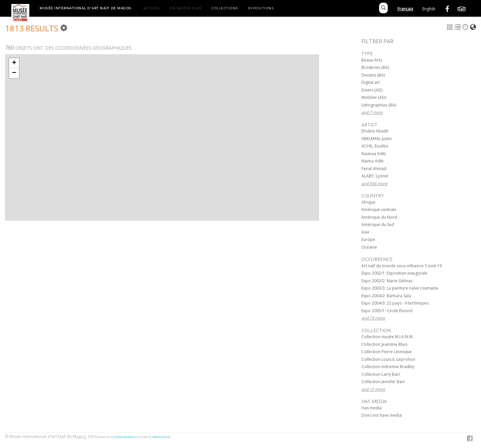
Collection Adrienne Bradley (388, 367)
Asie (365, 232)
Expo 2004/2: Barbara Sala (386, 296)
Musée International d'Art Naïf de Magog (86, 8)
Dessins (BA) (373, 75)
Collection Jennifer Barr (383, 382)
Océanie (369, 247)
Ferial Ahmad (374, 169)
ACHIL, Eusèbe (375, 146)
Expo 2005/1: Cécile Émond (387, 311)
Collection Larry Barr (381, 374)
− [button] (14, 73)
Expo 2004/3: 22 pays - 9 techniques (395, 303)
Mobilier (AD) (374, 97)
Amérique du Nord (379, 217)
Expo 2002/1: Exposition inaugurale (394, 273)
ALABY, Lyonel (375, 176)
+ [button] (14, 63)
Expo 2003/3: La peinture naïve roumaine (400, 288)
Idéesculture (161, 437)
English (429, 9)
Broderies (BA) (375, 67)
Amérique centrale (379, 210)
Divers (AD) (372, 90)
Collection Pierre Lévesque (387, 352)
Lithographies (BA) (379, 105)
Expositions (261, 8)
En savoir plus (186, 8)
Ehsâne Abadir (375, 131)
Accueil (152, 8)
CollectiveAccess (126, 437)
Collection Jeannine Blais (384, 344)
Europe (368, 239)
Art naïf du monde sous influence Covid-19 (402, 266)
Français (405, 9)
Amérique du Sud (378, 224)
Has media (372, 408)
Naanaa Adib (374, 154)
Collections (225, 8)
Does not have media (382, 415)
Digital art (371, 82)
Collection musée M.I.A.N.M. (387, 337)
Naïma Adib (373, 161)
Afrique (368, 202)
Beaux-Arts (372, 60)
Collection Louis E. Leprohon (388, 359)
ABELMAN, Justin (377, 139)
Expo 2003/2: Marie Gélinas (387, 281)
